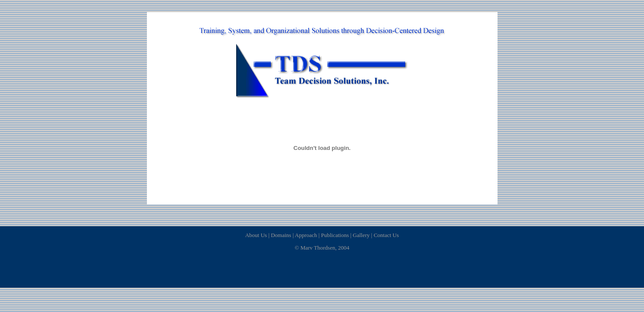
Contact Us (386, 235)
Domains (281, 235)
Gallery (361, 235)
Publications (335, 235)
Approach (306, 235)
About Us (256, 235)
